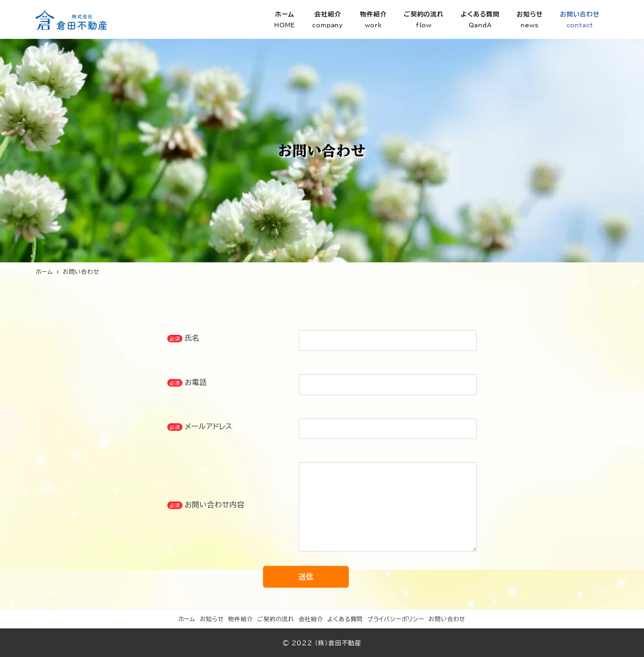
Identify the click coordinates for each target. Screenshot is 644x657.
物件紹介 (240, 619)
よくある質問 (345, 619)
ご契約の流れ (276, 619)
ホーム (187, 619)
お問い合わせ (447, 619)
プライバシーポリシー (396, 619)
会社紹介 (311, 619)
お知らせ (212, 619)
